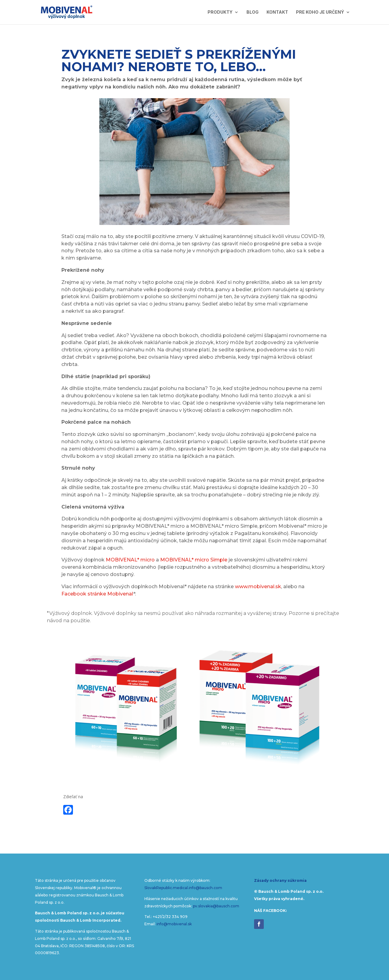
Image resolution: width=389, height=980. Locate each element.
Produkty (220, 12)
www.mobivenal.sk (258, 587)
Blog (253, 12)
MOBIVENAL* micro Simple (194, 560)
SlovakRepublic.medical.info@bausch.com (183, 888)
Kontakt (277, 12)
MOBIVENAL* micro (130, 560)
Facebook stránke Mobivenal (97, 594)
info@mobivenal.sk (174, 924)
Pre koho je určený (320, 12)
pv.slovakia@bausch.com (216, 906)
